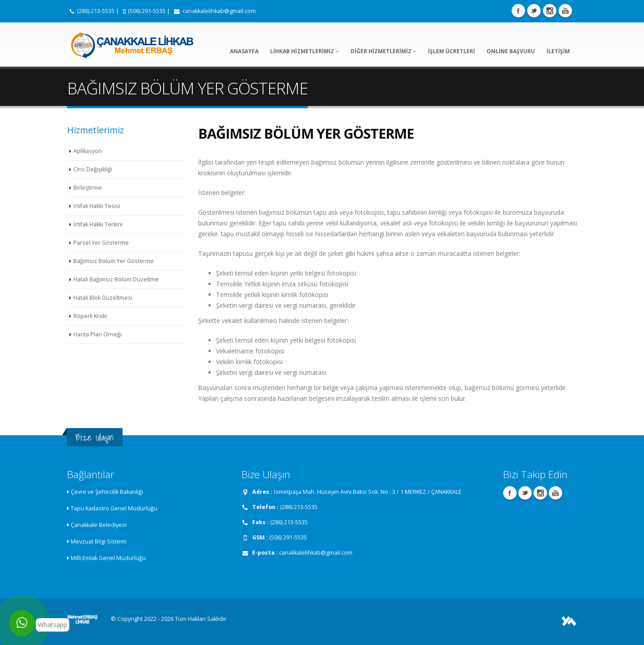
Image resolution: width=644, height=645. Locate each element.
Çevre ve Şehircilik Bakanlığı (107, 492)
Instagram (550, 11)
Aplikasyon (88, 151)
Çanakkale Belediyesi (99, 525)
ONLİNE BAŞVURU (511, 51)
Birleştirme (88, 188)
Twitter (534, 11)
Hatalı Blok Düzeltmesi (103, 298)
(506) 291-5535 (147, 11)
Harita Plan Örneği (97, 334)
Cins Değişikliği (93, 169)
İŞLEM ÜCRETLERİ (451, 51)
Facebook (518, 11)
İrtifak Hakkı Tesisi (97, 206)
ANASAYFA (244, 51)
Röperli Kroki (90, 316)
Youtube (565, 11)
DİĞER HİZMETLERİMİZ (383, 51)
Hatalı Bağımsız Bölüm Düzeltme (116, 279)
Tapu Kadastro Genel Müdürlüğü (114, 508)
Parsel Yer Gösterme (101, 243)
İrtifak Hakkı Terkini (98, 224)
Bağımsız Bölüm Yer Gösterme (114, 261)
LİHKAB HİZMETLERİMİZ (305, 51)
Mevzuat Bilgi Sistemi (99, 541)
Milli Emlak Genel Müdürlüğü (108, 558)
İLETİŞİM (558, 51)
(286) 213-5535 (96, 11)
